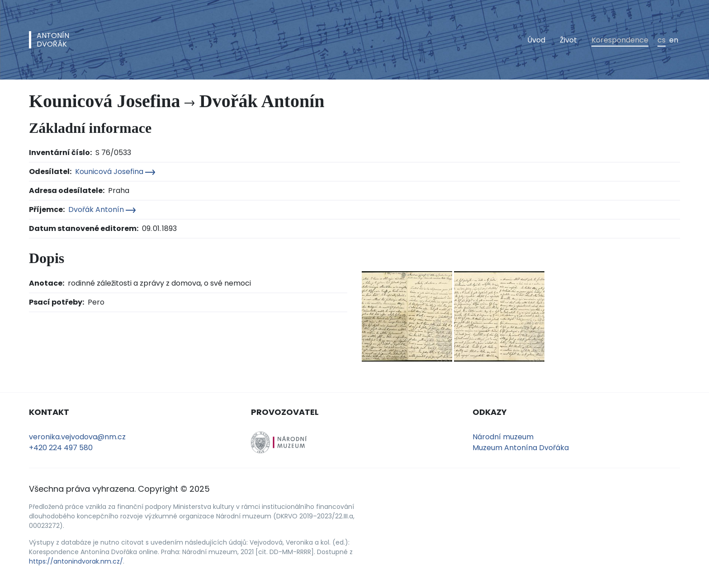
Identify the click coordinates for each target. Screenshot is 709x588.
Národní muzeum (503, 437)
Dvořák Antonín (102, 209)
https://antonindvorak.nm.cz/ (76, 561)
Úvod (536, 40)
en (674, 40)
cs (662, 40)
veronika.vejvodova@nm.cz (77, 437)
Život (568, 40)
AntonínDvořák (53, 40)
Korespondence (620, 40)
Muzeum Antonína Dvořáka (521, 448)
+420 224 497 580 (61, 448)
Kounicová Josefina (115, 172)
